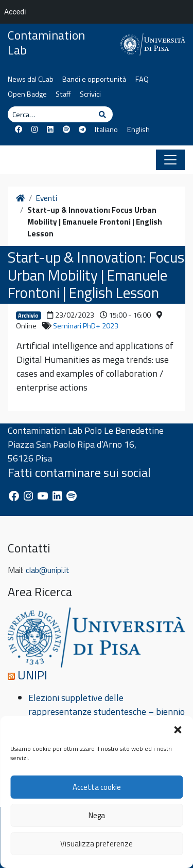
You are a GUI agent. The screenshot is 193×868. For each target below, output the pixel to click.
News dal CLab (31, 79)
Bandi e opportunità (94, 79)
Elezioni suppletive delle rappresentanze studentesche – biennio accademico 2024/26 (107, 712)
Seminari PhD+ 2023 (86, 326)
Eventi (47, 198)
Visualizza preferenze (97, 844)
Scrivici (90, 94)
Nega (97, 815)
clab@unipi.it (48, 570)
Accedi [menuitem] (15, 12)
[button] (178, 729)
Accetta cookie (97, 787)
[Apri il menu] (170, 160)
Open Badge (27, 94)
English (138, 130)
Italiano (106, 130)
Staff (63, 94)
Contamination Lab (46, 43)
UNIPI (32, 675)
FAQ (142, 79)
